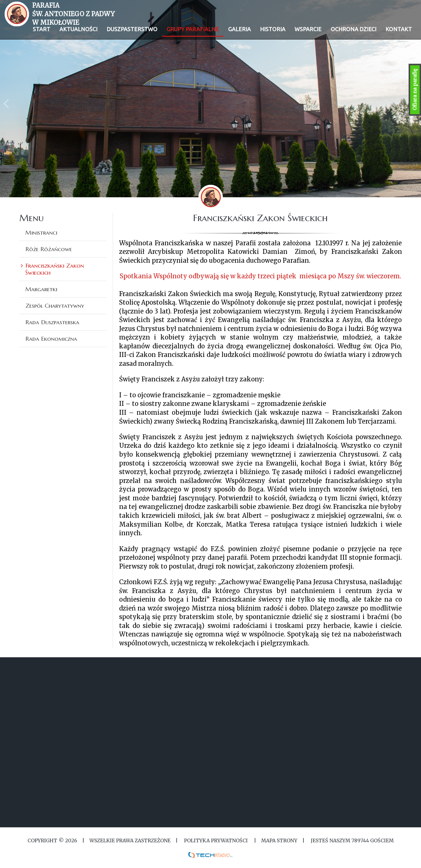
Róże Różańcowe (49, 249)
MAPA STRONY (279, 840)
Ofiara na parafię (415, 90)
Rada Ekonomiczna (51, 339)
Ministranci (41, 232)
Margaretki (41, 289)
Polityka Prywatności (216, 840)
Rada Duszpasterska (52, 322)
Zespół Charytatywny (55, 306)
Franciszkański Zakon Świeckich (55, 269)
